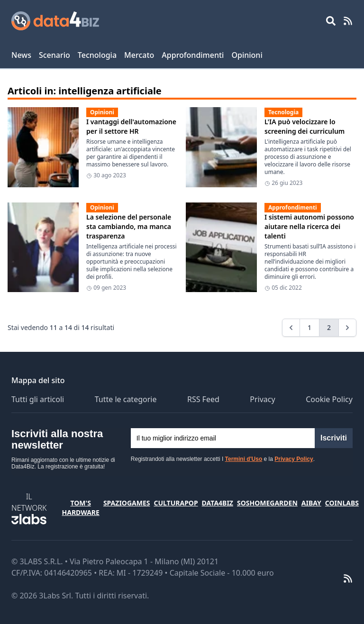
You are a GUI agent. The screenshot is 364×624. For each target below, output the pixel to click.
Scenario (55, 55)
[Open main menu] (331, 21)
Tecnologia (97, 55)
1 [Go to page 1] (309, 327)
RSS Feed (203, 399)
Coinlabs (342, 503)
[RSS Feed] (348, 21)
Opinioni (247, 55)
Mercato (139, 55)
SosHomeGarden (267, 503)
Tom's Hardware (80, 508)
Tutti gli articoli (38, 399)
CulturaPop (176, 503)
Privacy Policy (294, 459)
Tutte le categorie (126, 399)
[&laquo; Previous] (291, 328)
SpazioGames (127, 503)
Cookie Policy (329, 399)
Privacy (262, 399)
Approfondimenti (193, 55)
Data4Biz (218, 503)
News (21, 55)
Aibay (311, 503)
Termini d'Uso (244, 459)
